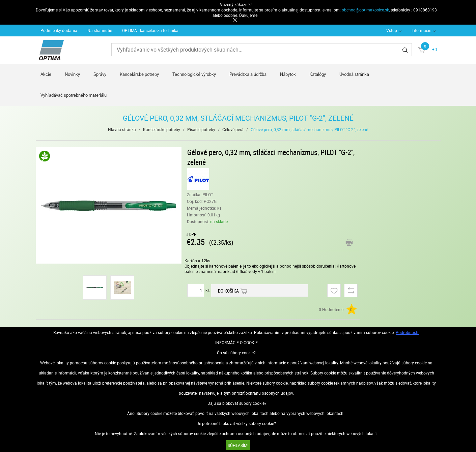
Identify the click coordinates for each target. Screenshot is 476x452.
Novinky (72, 74)
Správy (100, 74)
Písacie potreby (201, 129)
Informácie (421, 30)
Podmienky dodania (59, 30)
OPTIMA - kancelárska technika (150, 30)
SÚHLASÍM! (238, 445)
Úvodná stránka (354, 74)
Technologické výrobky (194, 74)
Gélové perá (233, 129)
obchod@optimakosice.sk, (366, 10)
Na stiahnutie (100, 30)
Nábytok (288, 74)
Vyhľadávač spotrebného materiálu (74, 95)
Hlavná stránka (122, 129)
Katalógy (318, 74)
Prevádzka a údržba (248, 74)
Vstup (392, 30)
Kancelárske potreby (139, 74)
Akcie (46, 74)
